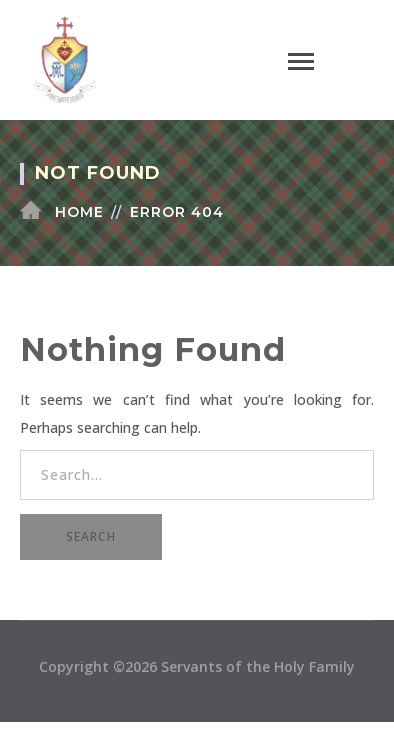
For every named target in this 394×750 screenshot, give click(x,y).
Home (79, 212)
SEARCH (91, 536)
